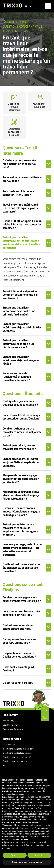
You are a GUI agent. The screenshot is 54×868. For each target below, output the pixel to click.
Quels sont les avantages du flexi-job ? (19, 669)
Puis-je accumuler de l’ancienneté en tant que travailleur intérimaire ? (17, 377)
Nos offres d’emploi (11, 725)
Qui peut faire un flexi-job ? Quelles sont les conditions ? (19, 655)
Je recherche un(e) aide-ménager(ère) (18, 749)
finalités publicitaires (30, 814)
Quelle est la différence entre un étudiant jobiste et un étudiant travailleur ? (21, 568)
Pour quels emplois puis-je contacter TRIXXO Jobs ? (18, 193)
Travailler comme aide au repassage (18, 761)
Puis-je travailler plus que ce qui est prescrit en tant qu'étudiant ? (22, 417)
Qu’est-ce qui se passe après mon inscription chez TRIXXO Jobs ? (20, 164)
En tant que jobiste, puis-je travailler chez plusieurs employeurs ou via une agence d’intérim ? (20, 530)
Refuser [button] (15, 855)
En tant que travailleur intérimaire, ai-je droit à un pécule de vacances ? (18, 344)
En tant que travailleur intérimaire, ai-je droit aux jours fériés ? (21, 360)
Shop (5, 765)
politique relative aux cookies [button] (15, 794)
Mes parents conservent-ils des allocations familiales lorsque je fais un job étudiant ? (21, 495)
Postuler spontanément (13, 729)
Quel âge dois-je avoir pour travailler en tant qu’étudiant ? (21, 403)
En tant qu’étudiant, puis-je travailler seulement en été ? (19, 447)
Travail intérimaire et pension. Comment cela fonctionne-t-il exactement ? (20, 295)
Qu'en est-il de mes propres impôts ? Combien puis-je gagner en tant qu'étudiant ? (22, 511)
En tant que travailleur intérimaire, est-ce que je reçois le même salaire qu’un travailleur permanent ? (22, 243)
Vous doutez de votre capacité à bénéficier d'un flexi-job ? (21, 613)
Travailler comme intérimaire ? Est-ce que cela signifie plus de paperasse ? (21, 208)
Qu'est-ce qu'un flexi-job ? (18, 683)
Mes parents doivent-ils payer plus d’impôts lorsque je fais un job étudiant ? (21, 479)
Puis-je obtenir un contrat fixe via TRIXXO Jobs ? (22, 179)
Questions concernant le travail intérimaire (22, 29)
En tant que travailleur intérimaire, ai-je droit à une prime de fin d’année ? (19, 311)
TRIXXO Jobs (17, 22)
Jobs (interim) (11, 715)
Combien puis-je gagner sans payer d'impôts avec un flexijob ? (22, 599)
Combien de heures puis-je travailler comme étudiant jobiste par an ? (22, 432)
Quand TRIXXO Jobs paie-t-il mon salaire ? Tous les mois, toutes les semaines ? (22, 224)
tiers (36, 797)
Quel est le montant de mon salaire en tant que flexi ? (19, 627)
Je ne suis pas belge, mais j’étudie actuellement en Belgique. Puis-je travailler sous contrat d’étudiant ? (22, 549)
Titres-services (12, 739)
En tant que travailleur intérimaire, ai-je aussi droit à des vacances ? (22, 327)
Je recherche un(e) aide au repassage (18, 753)
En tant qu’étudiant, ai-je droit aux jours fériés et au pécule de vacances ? (21, 462)
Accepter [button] (39, 855)
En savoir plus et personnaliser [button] (27, 862)
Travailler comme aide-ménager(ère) (18, 757)
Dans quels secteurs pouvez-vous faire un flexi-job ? (19, 641)
